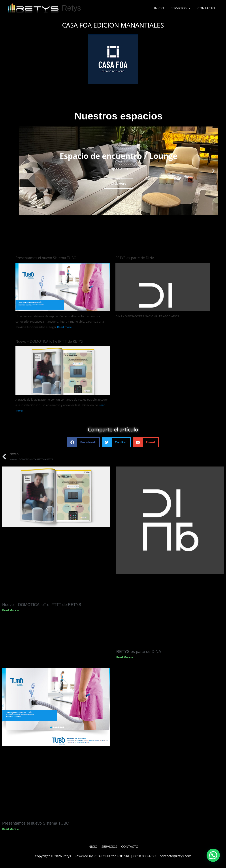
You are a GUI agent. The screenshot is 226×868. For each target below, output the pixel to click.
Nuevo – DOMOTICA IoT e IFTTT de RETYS (49, 341)
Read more (64, 327)
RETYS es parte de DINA (135, 258)
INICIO (159, 8)
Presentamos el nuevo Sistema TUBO (46, 258)
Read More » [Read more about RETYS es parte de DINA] (125, 658)
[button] (24, 170)
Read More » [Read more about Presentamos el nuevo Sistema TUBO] (10, 830)
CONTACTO (206, 8)
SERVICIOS (181, 8)
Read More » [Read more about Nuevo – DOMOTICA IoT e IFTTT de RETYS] (10, 611)
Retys (72, 8)
